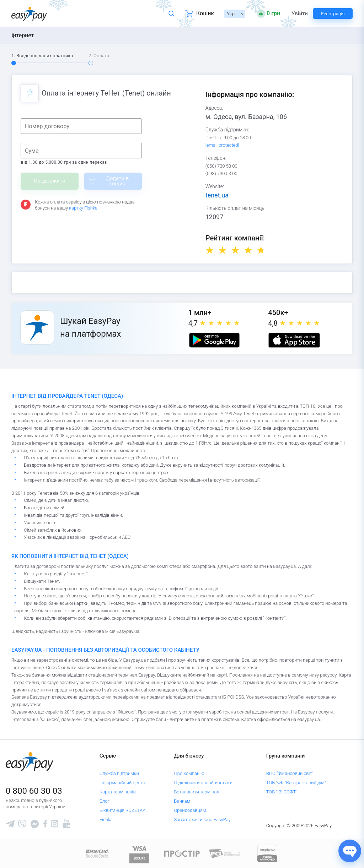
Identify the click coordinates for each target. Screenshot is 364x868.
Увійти (299, 14)
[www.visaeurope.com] (139, 853)
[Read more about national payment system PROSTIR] (182, 853)
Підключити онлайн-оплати (204, 783)
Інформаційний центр (122, 783)
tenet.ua (217, 195)
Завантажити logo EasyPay (202, 820)
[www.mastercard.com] (97, 853)
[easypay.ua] (29, 14)
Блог (105, 801)
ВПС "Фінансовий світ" (290, 773)
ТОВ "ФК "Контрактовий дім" (296, 783)
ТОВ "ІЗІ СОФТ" (282, 792)
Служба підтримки (119, 773)
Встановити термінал (197, 792)
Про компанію (189, 773)
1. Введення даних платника (42, 56)
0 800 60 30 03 (34, 791)
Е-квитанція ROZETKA (123, 810)
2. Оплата (99, 56)
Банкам (182, 801)
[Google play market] (214, 340)
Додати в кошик (117, 181)
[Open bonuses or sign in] (268, 13)
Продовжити (50, 181)
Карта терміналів (118, 792)
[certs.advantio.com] (267, 853)
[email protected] (222, 145)
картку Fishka (83, 208)
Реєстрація (333, 14)
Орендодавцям (190, 810)
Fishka (106, 820)
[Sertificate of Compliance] (225, 853)
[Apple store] (294, 340)
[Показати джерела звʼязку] (350, 851)
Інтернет (23, 35)
